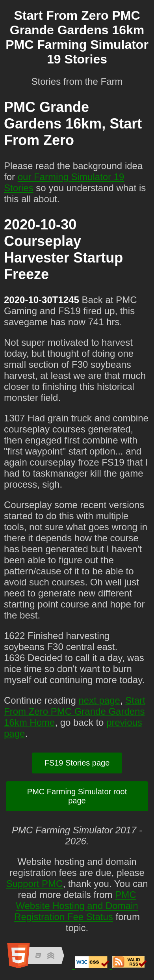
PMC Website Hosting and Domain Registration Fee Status (76, 906)
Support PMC (34, 884)
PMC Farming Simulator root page (77, 796)
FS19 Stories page (77, 763)
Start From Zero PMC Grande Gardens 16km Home (75, 711)
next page (99, 700)
